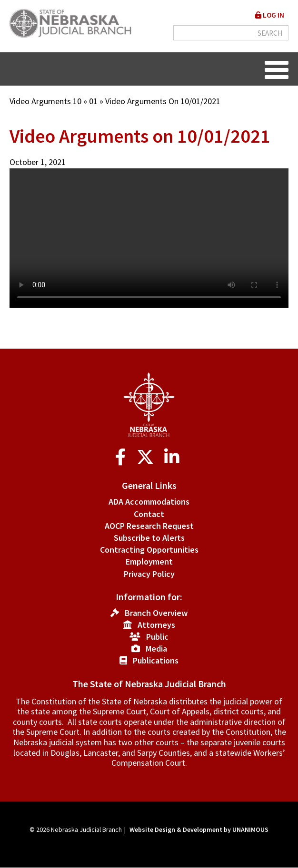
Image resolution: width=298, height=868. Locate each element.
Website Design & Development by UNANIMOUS (199, 829)
